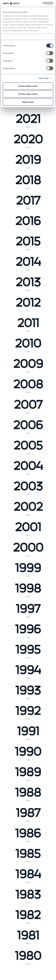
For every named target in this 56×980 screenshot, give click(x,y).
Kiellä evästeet (28, 102)
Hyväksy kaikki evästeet (28, 86)
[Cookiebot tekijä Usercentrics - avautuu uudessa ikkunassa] (45, 3)
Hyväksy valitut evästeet (28, 94)
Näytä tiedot (44, 78)
